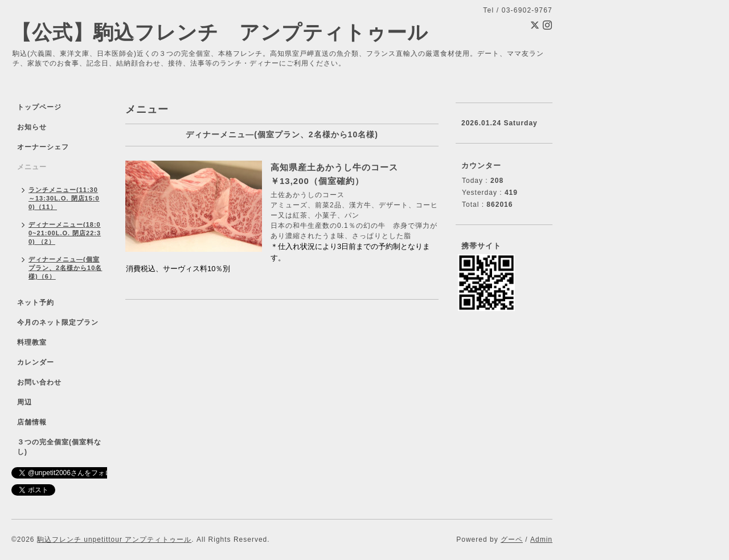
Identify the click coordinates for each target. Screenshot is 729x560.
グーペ (512, 539)
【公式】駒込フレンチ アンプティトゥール (220, 32)
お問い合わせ (39, 382)
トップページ (39, 107)
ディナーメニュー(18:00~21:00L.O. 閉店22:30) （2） (65, 233)
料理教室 (32, 342)
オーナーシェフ (43, 147)
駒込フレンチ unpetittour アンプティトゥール (114, 539)
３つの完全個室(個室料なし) (59, 447)
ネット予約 (36, 303)
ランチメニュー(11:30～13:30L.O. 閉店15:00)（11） (64, 198)
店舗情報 (32, 422)
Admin (541, 539)
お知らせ (32, 127)
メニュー (32, 167)
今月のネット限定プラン (58, 322)
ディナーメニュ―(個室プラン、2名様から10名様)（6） (65, 268)
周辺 (24, 402)
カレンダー (36, 362)
